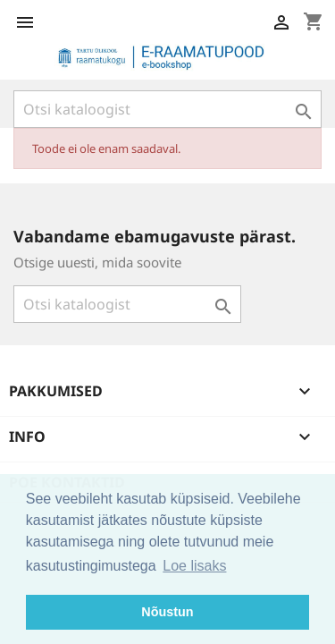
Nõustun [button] (167, 612)
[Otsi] (167, 109)
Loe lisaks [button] (194, 566)
